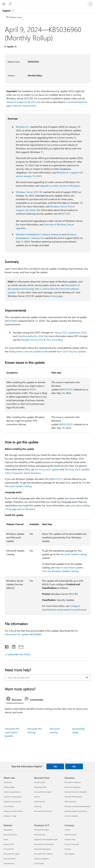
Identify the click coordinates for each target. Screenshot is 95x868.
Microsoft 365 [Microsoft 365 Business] (9, 849)
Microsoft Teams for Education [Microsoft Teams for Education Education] (76, 792)
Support (7, 11)
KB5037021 (56, 479)
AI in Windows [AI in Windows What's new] (9, 806)
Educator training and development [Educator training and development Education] (77, 806)
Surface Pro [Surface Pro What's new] (8, 782)
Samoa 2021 (61, 332)
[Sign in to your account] (90, 4)
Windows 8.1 (23, 127)
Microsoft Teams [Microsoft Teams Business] (10, 859)
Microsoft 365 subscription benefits (12, 732)
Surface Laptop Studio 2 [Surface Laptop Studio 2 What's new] (12, 792)
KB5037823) (66, 389)
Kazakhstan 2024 (77, 332)
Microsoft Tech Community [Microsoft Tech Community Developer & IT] (44, 844)
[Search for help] (11, 4)
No (74, 766)
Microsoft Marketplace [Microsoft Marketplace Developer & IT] (42, 849)
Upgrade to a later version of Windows (60, 186)
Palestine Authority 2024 (30, 336)
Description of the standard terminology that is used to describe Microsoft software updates (44, 289)
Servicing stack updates (47, 469)
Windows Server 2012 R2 (29, 192)
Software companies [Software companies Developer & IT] (41, 859)
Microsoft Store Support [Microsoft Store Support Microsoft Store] (43, 792)
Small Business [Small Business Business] (9, 863)
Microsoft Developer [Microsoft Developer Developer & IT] (42, 830)
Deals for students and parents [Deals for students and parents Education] (76, 811)
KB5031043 (64, 214)
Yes (55, 766)
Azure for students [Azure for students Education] (71, 816)
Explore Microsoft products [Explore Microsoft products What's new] (13, 811)
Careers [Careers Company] (67, 830)
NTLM (33, 389)
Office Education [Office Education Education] (70, 802)
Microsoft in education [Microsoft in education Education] (73, 782)
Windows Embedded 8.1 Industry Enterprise (39, 234)
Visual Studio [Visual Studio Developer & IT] (39, 863)
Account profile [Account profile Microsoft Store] (40, 782)
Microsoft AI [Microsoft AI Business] (8, 830)
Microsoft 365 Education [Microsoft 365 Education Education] (73, 797)
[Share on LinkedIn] (12, 646)
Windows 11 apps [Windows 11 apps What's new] (10, 816)
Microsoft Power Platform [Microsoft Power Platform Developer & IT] (43, 854)
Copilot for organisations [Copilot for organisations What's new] (13, 797)
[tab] (15, 699)
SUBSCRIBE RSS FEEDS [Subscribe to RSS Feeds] (19, 654)
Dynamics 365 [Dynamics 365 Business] (9, 844)
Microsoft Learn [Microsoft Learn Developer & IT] (40, 835)
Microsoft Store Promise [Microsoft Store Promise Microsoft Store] (43, 811)
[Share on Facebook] (7, 646)
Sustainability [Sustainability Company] (70, 854)
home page (57, 296)
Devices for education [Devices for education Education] (72, 787)
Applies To (12, 47)
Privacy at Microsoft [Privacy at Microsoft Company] (72, 844)
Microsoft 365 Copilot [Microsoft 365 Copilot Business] (12, 854)
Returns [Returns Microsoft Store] (37, 797)
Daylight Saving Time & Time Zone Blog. (42, 340)
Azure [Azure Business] (6, 839)
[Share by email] (20, 646)
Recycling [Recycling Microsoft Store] (38, 806)
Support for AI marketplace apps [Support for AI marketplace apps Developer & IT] (46, 839)
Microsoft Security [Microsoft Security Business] (10, 835)
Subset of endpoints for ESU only (24, 102)
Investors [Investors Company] (68, 849)
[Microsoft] (47, 2)
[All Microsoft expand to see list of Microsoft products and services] (4, 4)
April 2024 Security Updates (71, 351)
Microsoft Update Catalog (18, 486)
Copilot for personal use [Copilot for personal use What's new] (12, 802)
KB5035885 (11, 321)
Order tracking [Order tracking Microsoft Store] (39, 802)
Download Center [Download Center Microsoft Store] (40, 787)
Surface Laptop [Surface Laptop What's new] (9, 787)
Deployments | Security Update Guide (28, 351)
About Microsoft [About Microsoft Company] (70, 835)
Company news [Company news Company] (70, 839)
